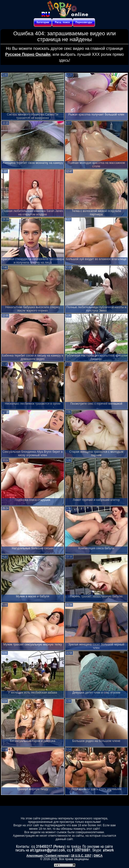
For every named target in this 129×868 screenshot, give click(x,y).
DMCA (98, 856)
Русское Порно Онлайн (28, 54)
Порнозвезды (84, 22)
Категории (43, 22)
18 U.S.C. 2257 (81, 856)
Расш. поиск (62, 22)
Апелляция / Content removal (47, 856)
